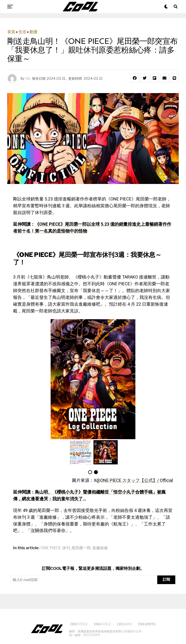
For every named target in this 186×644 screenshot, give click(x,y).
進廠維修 (100, 548)
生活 (22, 32)
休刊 (66, 548)
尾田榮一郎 (81, 548)
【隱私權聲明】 (147, 624)
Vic (28, 78)
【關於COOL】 (79, 624)
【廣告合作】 (124, 624)
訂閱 (166, 579)
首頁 (11, 32)
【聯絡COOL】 (102, 624)
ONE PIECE (51, 548)
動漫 (33, 32)
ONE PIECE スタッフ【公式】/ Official (137, 480)
